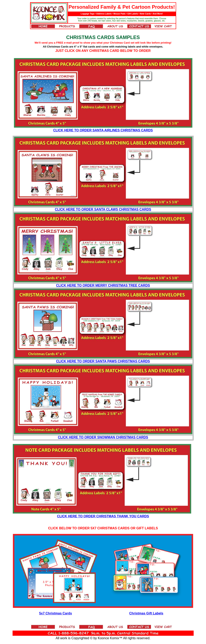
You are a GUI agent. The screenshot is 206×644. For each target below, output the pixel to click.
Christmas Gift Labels (146, 613)
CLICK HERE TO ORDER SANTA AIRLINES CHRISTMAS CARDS (103, 130)
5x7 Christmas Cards (56, 613)
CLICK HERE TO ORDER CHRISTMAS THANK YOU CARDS (103, 516)
